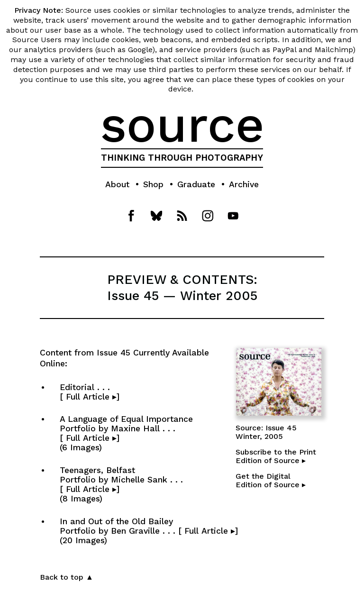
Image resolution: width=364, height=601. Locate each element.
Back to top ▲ (67, 577)
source (182, 125)
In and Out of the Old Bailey (149, 531)
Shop (153, 184)
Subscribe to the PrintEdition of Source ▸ (276, 456)
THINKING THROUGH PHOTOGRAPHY (182, 158)
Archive (244, 184)
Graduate (196, 184)
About (117, 184)
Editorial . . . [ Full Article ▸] (128, 392)
